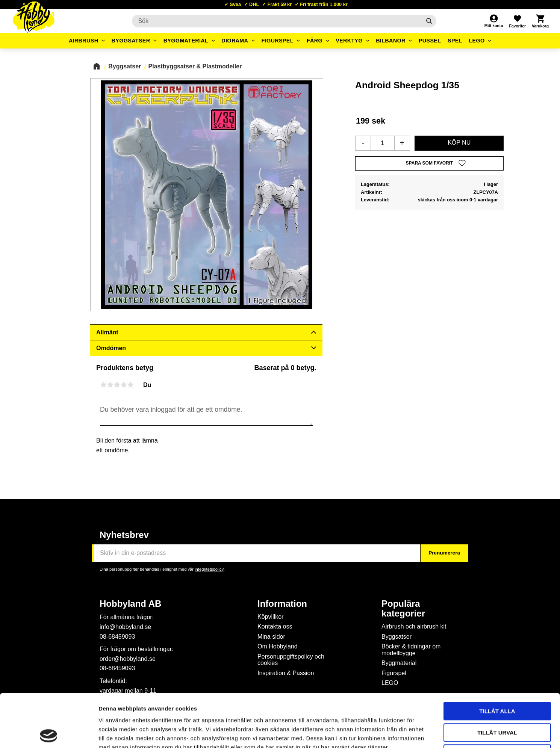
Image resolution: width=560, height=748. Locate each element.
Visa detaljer (408, 733)
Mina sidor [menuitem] (271, 637)
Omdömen (111, 348)
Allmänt (107, 332)
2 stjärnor (110, 385)
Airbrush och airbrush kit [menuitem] (414, 626)
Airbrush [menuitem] (84, 41)
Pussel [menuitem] (430, 41)
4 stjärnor (124, 385)
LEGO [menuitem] (477, 41)
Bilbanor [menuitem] (391, 41)
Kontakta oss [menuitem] (275, 626)
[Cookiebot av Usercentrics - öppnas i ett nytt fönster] (49, 733)
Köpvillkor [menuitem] (270, 617)
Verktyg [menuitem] (349, 41)
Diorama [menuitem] (235, 41)
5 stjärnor (130, 385)
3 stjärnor (117, 385)
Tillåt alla (497, 658)
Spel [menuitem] (455, 41)
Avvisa (497, 700)
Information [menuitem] (282, 604)
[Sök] (429, 21)
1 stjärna (103, 385)
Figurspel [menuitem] (278, 41)
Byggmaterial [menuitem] (186, 41)
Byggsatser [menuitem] (131, 41)
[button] (517, 21)
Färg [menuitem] (315, 41)
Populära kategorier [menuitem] (403, 609)
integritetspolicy (209, 569)
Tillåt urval (497, 679)
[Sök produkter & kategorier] (276, 21)
